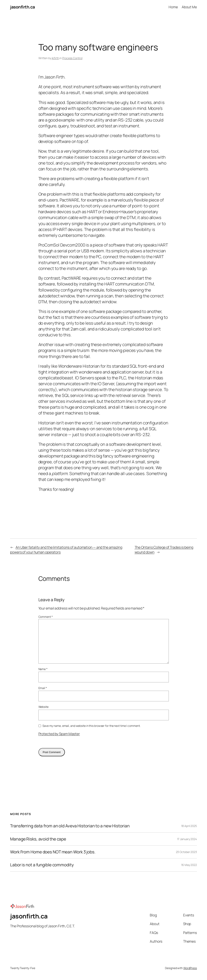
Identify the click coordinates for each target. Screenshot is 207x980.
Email (43, 688)
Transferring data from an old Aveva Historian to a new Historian (70, 826)
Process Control (72, 58)
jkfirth (55, 58)
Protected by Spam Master (59, 734)
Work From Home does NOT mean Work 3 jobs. (53, 852)
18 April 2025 (189, 826)
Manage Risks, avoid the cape (38, 839)
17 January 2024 (187, 839)
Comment (46, 617)
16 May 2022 (189, 865)
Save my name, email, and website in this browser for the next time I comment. (91, 726)
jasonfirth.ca (23, 7)
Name (43, 669)
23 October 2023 (186, 852)
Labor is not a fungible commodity (42, 865)
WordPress (190, 968)
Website (43, 707)
